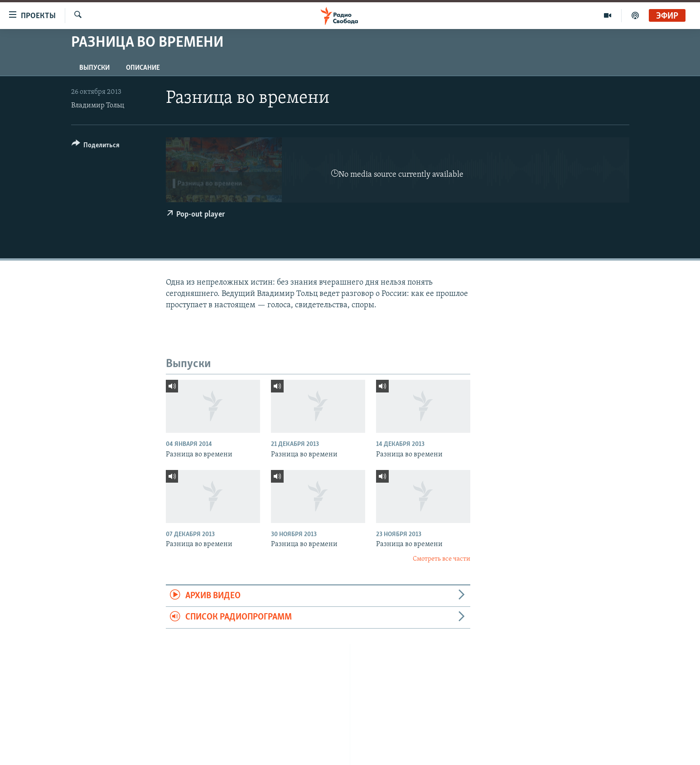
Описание (143, 68)
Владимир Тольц (98, 106)
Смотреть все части (442, 559)
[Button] (96, 147)
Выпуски (94, 68)
